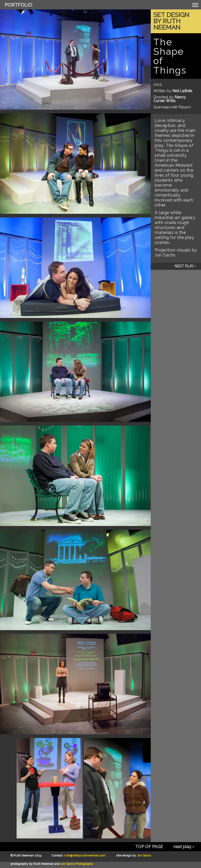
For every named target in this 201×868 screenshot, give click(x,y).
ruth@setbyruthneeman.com (85, 855)
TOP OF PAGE (149, 847)
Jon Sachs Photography (77, 864)
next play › (185, 266)
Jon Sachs (144, 855)
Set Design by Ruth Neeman (171, 21)
